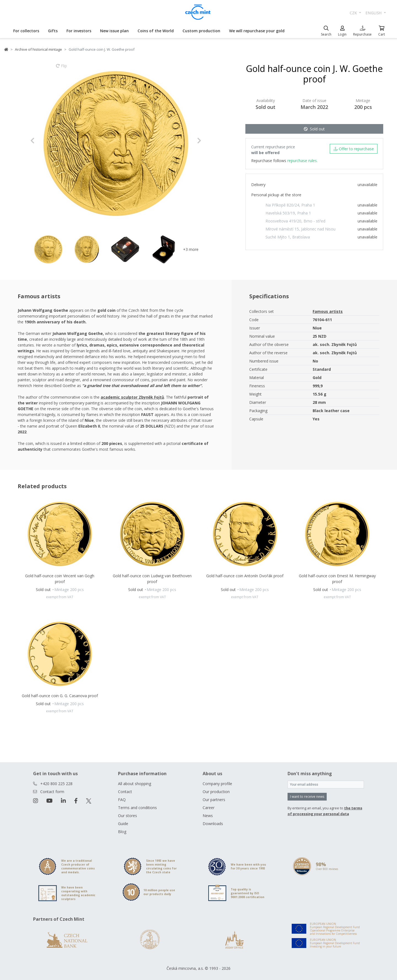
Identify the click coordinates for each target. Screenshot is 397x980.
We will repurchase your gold (257, 31)
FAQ (122, 800)
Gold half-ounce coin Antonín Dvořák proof (245, 576)
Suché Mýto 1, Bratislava (288, 237)
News (208, 816)
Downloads (213, 824)
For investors (79, 31)
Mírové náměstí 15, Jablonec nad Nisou (301, 229)
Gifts (53, 31)
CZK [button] (354, 13)
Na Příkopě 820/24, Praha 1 (290, 205)
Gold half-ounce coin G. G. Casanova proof (60, 696)
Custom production (201, 31)
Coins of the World (156, 31)
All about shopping (135, 784)
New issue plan (114, 31)
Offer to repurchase (354, 149)
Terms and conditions (137, 808)
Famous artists (328, 311)
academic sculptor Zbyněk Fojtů (132, 397)
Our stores (128, 816)
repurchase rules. (302, 161)
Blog (122, 832)
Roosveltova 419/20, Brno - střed (295, 221)
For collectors (26, 31)
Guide (123, 824)
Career (209, 808)
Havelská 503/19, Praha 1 (288, 213)
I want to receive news (307, 797)
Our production (216, 792)
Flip (61, 68)
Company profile (217, 784)
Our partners (214, 800)
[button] (43, 141)
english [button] (374, 13)
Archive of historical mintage (38, 49)
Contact (125, 792)
